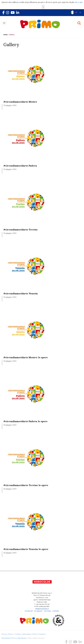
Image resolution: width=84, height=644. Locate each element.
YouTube (47, 611)
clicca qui (78, 2)
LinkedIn (56, 611)
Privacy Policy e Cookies (11, 634)
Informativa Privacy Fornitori (34, 634)
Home (5, 35)
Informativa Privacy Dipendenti (14, 638)
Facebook (29, 611)
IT (78, 13)
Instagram (38, 611)
